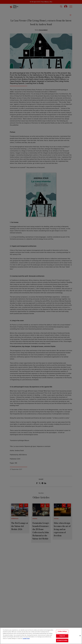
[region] (41, 636)
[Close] (80, 636)
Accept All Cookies (62, 640)
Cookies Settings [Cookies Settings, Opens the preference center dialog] (62, 631)
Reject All (62, 636)
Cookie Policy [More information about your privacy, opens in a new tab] (26, 639)
